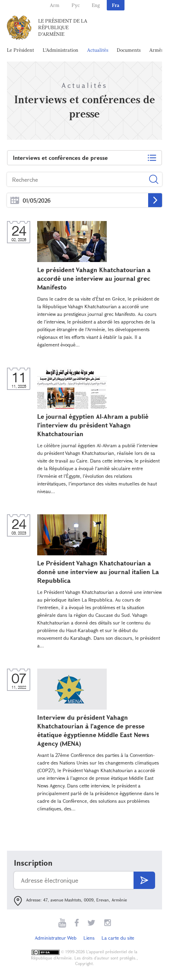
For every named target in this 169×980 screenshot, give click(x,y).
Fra (116, 5)
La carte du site (118, 938)
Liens (89, 938)
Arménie (159, 50)
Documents (129, 50)
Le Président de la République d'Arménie (63, 27)
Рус (76, 5)
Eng (96, 5)
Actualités (98, 50)
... (15, 200)
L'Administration (61, 50)
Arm (55, 5)
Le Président (21, 50)
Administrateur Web (56, 938)
